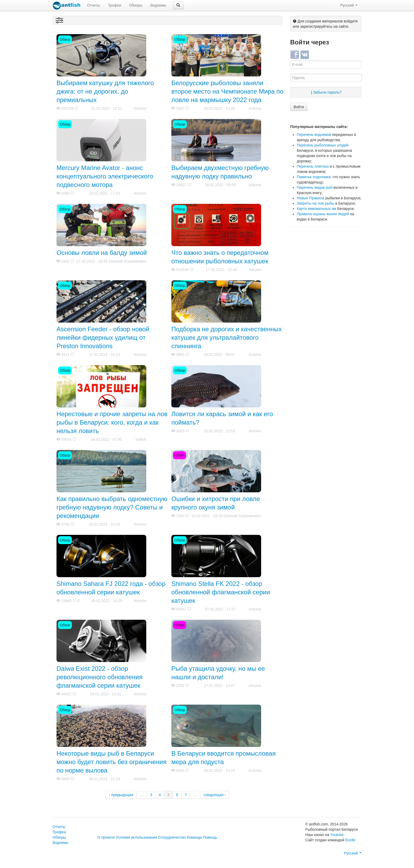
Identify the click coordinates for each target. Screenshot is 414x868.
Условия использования (136, 837)
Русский (349, 5)
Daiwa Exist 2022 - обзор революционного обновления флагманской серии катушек (100, 677)
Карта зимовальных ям (316, 209)
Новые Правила (310, 198)
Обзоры (136, 5)
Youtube (337, 835)
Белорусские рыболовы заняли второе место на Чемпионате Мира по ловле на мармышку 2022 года (227, 91)
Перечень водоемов (314, 135)
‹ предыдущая (121, 795)
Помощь (210, 837)
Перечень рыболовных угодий (323, 145)
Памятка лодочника (314, 177)
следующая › (215, 795)
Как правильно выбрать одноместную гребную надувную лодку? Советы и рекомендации (112, 507)
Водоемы (158, 5)
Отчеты (93, 5)
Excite (350, 840)
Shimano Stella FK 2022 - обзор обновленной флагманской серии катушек (221, 592)
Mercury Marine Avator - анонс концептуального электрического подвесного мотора (105, 176)
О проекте (106, 837)
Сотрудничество (172, 837)
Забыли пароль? (327, 92)
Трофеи (114, 5)
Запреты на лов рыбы (316, 203)
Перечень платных (313, 166)
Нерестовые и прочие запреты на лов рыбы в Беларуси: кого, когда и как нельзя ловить (112, 422)
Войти (299, 107)
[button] (178, 5)
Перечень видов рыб (315, 187)
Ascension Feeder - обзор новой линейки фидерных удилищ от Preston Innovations (103, 337)
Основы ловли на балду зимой (102, 253)
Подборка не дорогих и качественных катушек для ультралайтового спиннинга (227, 337)
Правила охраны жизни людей (323, 214)
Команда (194, 837)
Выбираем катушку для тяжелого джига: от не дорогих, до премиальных (105, 91)
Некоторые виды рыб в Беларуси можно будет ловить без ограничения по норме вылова (111, 762)
